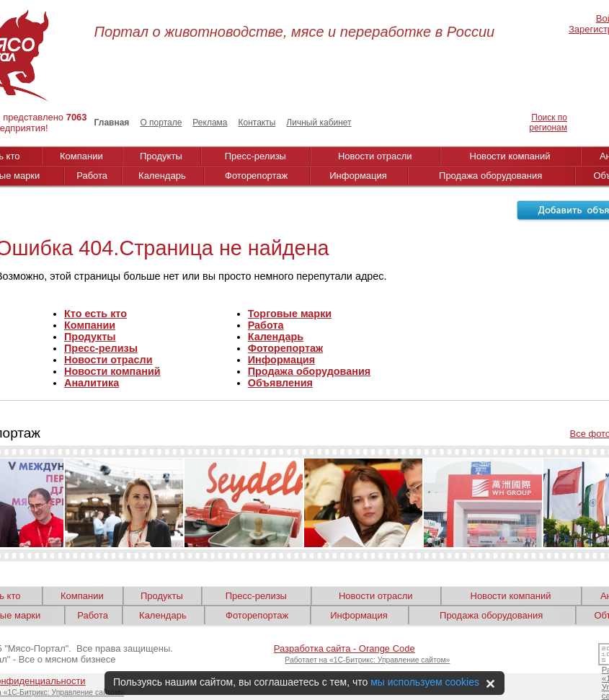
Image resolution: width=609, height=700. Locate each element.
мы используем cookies (425, 682)
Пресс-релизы (255, 156)
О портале (161, 123)
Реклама (210, 123)
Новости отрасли (375, 156)
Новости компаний (510, 156)
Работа (92, 176)
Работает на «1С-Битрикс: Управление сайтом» (367, 660)
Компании (81, 156)
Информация (358, 176)
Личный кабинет (319, 123)
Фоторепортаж (256, 176)
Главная (112, 123)
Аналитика (92, 383)
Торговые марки (290, 314)
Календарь (162, 176)
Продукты (161, 156)
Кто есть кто (95, 314)
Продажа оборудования (490, 176)
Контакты (257, 123)
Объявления (280, 383)
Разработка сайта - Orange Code (344, 648)
